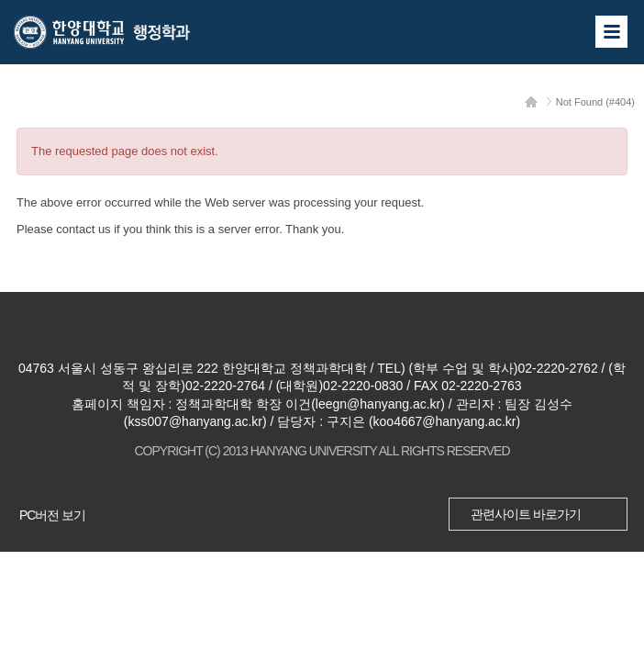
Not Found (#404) (595, 102)
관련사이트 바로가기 (526, 514)
